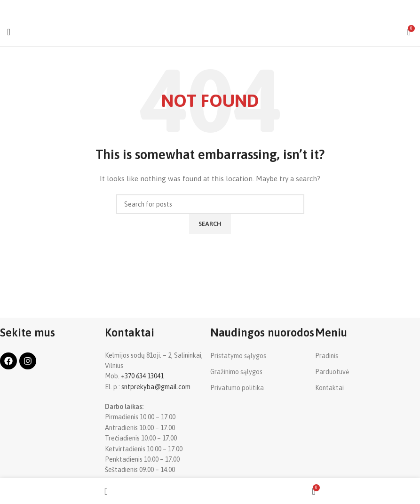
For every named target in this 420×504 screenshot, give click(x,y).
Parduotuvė (332, 372)
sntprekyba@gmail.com (156, 387)
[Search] (210, 204)
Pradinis (327, 356)
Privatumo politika (237, 388)
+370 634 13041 (142, 376)
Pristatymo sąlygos (238, 356)
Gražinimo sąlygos (236, 372)
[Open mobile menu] (9, 32)
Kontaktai (329, 388)
